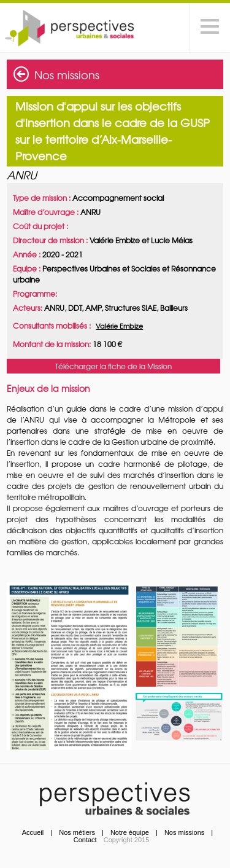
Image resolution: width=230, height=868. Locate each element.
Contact (85, 840)
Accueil (33, 832)
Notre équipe (130, 832)
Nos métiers (77, 832)
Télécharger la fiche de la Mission (113, 366)
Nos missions (67, 75)
